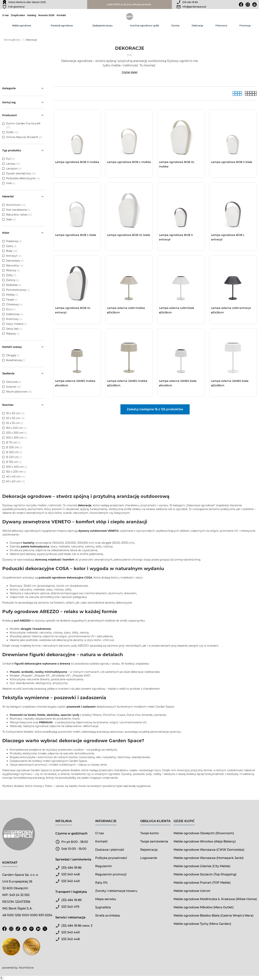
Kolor (23, 233)
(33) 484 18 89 (71, 900)
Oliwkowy (14, 304)
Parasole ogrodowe (62, 26)
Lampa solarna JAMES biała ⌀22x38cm (230, 383)
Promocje (245, 26)
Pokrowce (221, 26)
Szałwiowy (15, 314)
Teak (11, 219)
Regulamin (104, 866)
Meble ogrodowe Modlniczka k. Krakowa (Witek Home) (215, 899)
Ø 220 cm (14, 457)
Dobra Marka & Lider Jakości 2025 (27, 2)
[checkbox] (3, 124)
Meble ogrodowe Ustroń (192, 891)
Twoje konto (150, 833)
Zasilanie (23, 373)
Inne (11, 183)
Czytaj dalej (130, 72)
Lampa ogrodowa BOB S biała (232, 162)
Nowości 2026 (46, 15)
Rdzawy (13, 334)
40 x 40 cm (15, 477)
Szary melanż (16, 324)
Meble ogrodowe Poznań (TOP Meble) (202, 883)
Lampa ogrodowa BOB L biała (76, 235)
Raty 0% (101, 883)
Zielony (12, 280)
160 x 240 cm (16, 428)
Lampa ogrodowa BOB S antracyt (176, 237)
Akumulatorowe (19, 392)
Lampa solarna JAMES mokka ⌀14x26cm (75, 383)
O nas (5, 15)
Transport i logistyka (71, 892)
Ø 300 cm (14, 452)
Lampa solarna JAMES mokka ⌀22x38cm (127, 383)
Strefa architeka (108, 916)
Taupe (12, 300)
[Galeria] (237, 93)
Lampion (14, 169)
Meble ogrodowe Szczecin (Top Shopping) (205, 874)
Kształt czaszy (23, 347)
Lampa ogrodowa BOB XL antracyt (73, 310)
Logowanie (149, 858)
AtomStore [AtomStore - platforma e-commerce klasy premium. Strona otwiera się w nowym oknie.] (26, 968)
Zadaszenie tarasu (102, 26)
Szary (11, 246)
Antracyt (14, 256)
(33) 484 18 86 (190, 2)
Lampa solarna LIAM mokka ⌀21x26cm (126, 310)
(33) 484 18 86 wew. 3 (77, 926)
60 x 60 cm (15, 481)
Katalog (32, 15)
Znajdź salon (18, 15)
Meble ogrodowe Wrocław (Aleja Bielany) (205, 841)
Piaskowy (14, 241)
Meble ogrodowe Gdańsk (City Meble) (202, 866)
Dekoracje (197, 26)
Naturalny (15, 265)
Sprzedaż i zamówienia (73, 859)
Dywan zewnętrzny (21, 173)
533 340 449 (71, 881)
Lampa (13, 164)
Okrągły (13, 355)
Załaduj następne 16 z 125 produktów (155, 409)
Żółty (11, 275)
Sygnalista (103, 907)
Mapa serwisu (106, 899)
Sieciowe (13, 382)
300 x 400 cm (17, 467)
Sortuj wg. (23, 102)
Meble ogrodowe (22, 26)
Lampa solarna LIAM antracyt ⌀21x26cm (231, 310)
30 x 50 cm (15, 413)
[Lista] (251, 93)
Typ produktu (23, 150)
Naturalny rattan (19, 215)
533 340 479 (70, 907)
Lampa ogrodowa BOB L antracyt (228, 237)
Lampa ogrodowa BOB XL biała (128, 235)
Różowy (13, 270)
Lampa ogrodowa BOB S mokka (77, 162)
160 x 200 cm (16, 472)
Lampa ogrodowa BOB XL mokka (177, 164)
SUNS (10, 132)
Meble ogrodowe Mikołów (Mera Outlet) (204, 907)
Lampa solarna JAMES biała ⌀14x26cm (178, 383)
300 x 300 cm (17, 438)
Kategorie (23, 88)
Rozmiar (23, 405)
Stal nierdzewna (18, 210)
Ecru (11, 309)
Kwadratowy (16, 360)
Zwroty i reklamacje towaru (116, 891)
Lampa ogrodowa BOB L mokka (129, 162)
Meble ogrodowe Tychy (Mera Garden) (202, 924)
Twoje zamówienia (154, 841)
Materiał (23, 196)
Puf (10, 159)
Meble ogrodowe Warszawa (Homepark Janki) (209, 858)
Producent (23, 115)
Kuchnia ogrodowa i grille (145, 26)
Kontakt (61, 15)
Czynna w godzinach (71, 833)
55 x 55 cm (15, 423)
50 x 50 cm (15, 418)
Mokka (12, 295)
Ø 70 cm (13, 442)
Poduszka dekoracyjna (23, 178)
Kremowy (14, 319)
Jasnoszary (15, 261)
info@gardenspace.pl (194, 7)
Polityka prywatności (111, 858)
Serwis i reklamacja (70, 917)
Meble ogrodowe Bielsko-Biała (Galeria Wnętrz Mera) (213, 916)
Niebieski (14, 285)
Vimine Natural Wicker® (22, 137)
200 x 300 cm (16, 433)
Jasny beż (14, 329)
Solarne (13, 387)
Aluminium (16, 205)
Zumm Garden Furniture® (23, 123)
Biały (12, 251)
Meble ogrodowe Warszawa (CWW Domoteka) (209, 850)
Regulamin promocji (111, 874)
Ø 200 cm (14, 447)
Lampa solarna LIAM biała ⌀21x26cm (177, 310)
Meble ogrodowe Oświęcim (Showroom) (204, 833)
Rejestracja (149, 850)
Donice (175, 26)
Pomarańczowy (18, 290)
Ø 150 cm (14, 462)
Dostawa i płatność (110, 850)
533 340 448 (71, 874)
